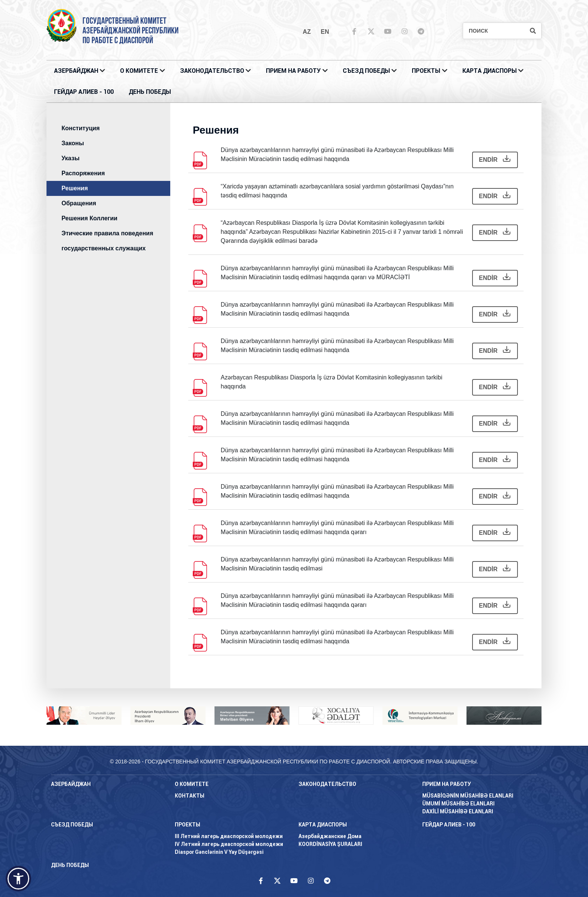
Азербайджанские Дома (330, 836)
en (325, 32)
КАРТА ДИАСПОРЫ (490, 71)
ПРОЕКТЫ (426, 71)
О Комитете (139, 71)
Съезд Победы (366, 71)
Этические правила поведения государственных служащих (107, 241)
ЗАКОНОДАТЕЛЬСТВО (212, 71)
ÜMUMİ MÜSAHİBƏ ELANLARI (458, 804)
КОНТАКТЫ (190, 796)
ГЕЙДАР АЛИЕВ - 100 (84, 92)
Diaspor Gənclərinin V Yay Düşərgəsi (219, 852)
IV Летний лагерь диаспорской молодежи (229, 844)
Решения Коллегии (89, 218)
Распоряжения (83, 173)
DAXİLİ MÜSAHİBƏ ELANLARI (458, 811)
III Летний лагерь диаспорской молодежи (229, 836)
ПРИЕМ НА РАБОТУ (293, 71)
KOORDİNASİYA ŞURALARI (330, 844)
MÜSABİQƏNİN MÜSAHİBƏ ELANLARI (468, 796)
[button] (18, 879)
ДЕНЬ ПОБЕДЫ (150, 92)
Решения (75, 188)
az (307, 32)
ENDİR (495, 159)
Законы (73, 143)
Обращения (79, 203)
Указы (70, 158)
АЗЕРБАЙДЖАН (76, 71)
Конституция (81, 128)
